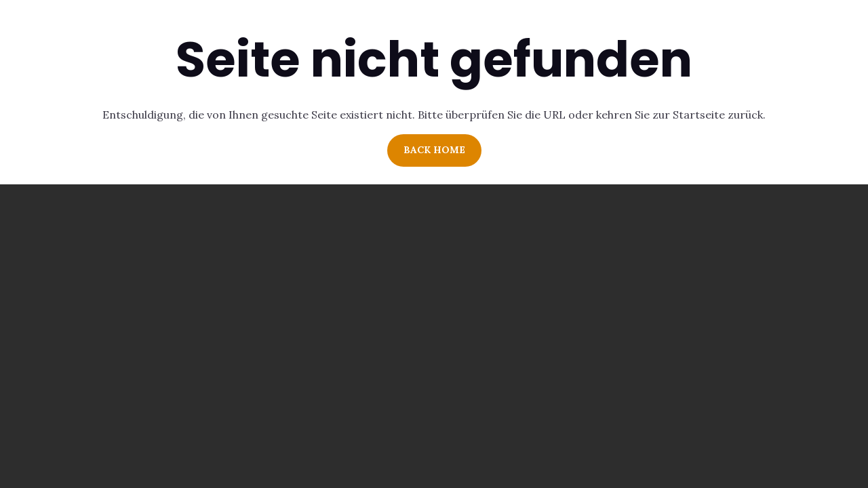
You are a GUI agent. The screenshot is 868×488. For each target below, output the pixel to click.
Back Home (434, 150)
